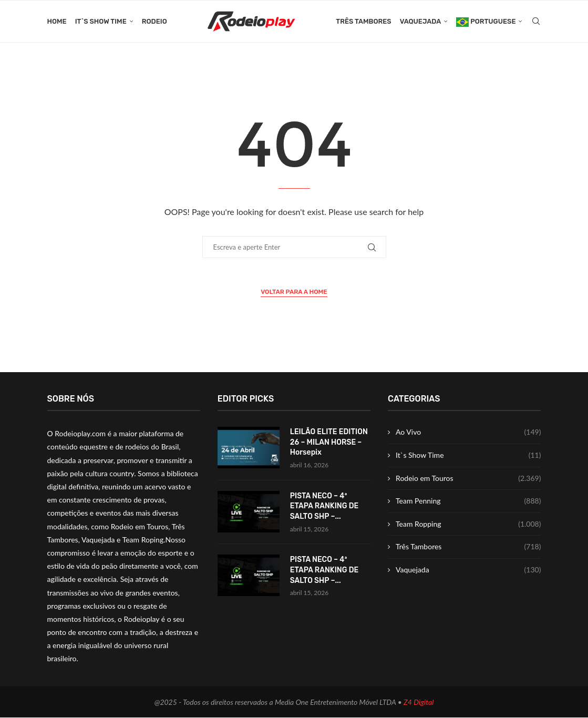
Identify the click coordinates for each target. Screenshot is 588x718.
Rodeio (154, 21)
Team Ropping (468, 524)
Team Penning (468, 501)
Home (57, 21)
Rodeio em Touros (468, 478)
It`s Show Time (101, 21)
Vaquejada (421, 21)
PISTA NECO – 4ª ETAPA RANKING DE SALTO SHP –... (324, 506)
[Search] (536, 22)
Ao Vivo (468, 433)
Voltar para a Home (294, 292)
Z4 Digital (419, 702)
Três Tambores (363, 21)
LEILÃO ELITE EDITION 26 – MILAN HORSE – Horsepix (329, 443)
